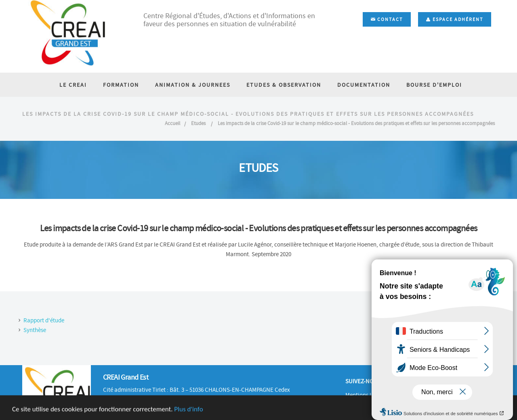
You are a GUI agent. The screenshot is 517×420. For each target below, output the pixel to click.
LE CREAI (73, 85)
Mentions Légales (367, 395)
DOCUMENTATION (364, 85)
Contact (387, 19)
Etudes (199, 123)
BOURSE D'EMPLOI (434, 85)
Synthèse (35, 330)
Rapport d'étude (44, 320)
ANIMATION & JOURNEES (193, 85)
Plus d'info (188, 413)
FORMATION (121, 85)
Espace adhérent (455, 19)
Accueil (172, 123)
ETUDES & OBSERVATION (284, 85)
